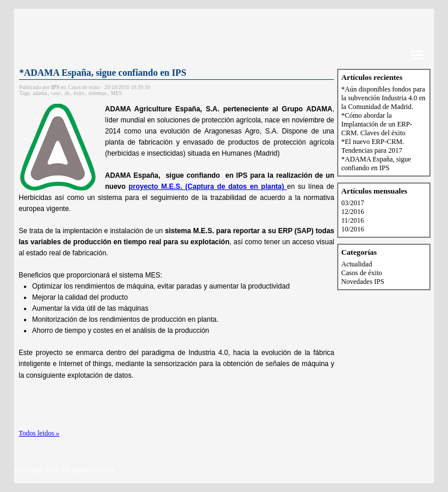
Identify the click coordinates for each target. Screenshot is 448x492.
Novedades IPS (363, 282)
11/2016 (353, 220)
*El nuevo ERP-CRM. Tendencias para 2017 (373, 146)
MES (116, 93)
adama (40, 93)
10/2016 (353, 229)
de (67, 93)
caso (56, 93)
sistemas (97, 93)
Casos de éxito (362, 273)
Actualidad (357, 264)
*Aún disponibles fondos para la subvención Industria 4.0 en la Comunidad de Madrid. (383, 98)
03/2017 (353, 203)
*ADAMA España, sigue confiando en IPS (103, 73)
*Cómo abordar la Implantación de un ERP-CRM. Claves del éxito (377, 124)
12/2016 (353, 212)
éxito (79, 93)
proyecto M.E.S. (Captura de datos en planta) (208, 187)
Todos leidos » (39, 433)
